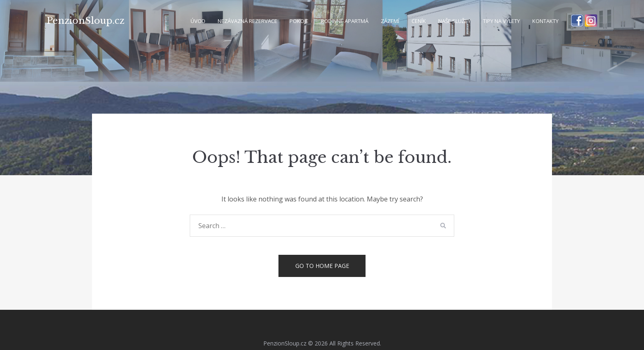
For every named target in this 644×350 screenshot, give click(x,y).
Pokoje (299, 21)
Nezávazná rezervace (247, 21)
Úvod (198, 21)
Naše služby (454, 21)
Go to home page (322, 266)
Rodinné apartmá (345, 21)
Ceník (419, 21)
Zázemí (390, 21)
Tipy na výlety (501, 21)
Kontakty (545, 21)
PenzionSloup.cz (86, 21)
